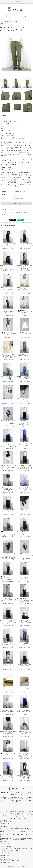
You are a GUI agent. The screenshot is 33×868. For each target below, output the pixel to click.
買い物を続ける (6, 215)
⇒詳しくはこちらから (5, 843)
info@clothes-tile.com (5, 863)
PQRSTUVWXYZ (9, 22)
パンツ (7, 23)
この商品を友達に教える (8, 212)
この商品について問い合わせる (23, 212)
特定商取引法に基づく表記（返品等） (11, 210)
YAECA (15, 22)
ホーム (2, 22)
